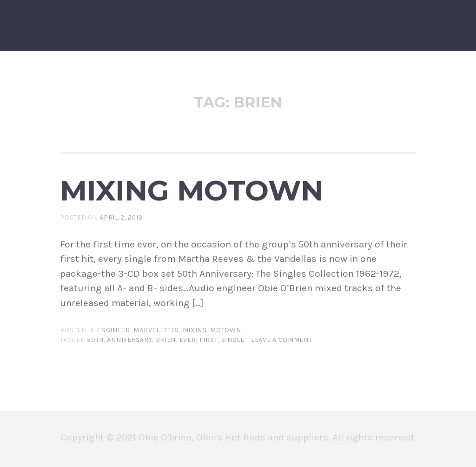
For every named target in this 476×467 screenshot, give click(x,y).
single (233, 340)
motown (225, 330)
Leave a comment (282, 340)
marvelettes (156, 330)
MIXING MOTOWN (192, 190)
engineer (113, 330)
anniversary (129, 340)
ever (188, 340)
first (209, 340)
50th (95, 340)
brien (166, 340)
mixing (195, 330)
